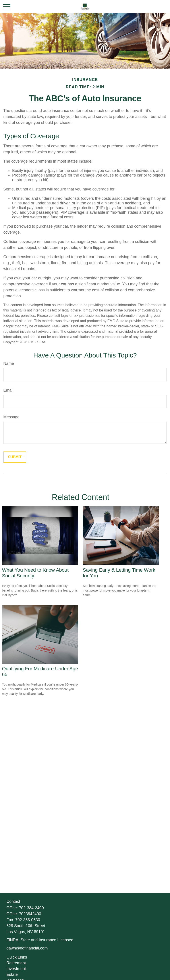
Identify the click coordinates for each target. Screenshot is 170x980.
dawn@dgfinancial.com (27, 948)
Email (8, 390)
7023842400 (30, 914)
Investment (16, 969)
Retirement (16, 963)
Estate (12, 974)
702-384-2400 (31, 908)
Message (11, 417)
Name (9, 363)
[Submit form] (15, 457)
